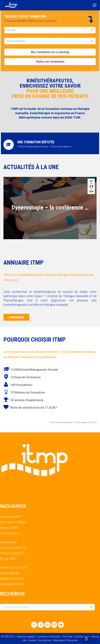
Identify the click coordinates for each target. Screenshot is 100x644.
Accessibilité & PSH (12, 584)
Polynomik (72, 640)
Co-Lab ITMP (8, 559)
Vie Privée (67, 637)
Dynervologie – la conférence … (50, 208)
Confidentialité (82, 637)
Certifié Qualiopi (9, 573)
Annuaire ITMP (9, 528)
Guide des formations (13, 522)
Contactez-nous (10, 533)
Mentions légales (26, 637)
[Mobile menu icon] (94, 5)
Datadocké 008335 (12, 579)
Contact (32, 640)
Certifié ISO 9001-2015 (14, 568)
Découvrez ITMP (10, 517)
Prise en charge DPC (12, 553)
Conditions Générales (49, 637)
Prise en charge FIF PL (14, 548)
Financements (9, 542)
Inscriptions (45, 640)
